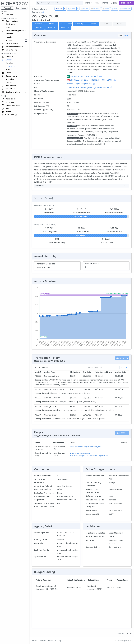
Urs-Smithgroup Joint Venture (83, 76)
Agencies (10, 79)
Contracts (10, 24)
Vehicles (9, 63)
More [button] (88, 3)
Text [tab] (126, 35)
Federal (7, 8)
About (35, 640)
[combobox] (72, 3)
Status (52, 24)
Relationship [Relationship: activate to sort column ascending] (58, 443)
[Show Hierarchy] (101, 76)
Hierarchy (79, 24)
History (38, 28)
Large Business (115, 489)
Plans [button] (97, 3)
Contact (43, 640)
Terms (51, 640)
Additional (65, 28)
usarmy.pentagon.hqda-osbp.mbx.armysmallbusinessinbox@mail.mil (89, 454)
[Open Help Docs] (43, 12)
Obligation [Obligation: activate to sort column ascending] (75, 372)
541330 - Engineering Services (80, 84)
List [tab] (121, 35)
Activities (10, 40)
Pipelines (9, 34)
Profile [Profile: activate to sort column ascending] (124, 443)
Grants (9, 27)
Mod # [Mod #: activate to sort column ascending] (38, 372)
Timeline (93, 24)
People (9, 82)
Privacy (58, 640)
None (69, 99)
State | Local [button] (21, 8)
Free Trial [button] (127, 3)
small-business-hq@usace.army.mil (85, 447)
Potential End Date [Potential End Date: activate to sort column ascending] (103, 372)
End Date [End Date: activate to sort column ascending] (87, 372)
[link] (127, 368)
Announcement (66, 24)
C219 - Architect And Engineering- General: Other (88, 87)
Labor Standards (116, 533)
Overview (38, 24)
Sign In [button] (114, 3)
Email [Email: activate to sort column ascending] (72, 443)
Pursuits (9, 37)
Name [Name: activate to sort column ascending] (37, 443)
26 (68, 106)
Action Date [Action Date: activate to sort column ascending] (121, 372)
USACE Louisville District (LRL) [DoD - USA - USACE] (92, 80)
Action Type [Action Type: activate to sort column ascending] (50, 372)
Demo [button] (105, 3)
